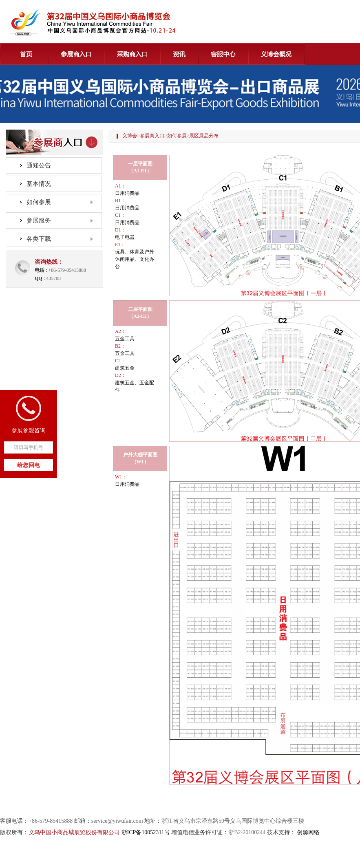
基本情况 (39, 184)
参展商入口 (152, 136)
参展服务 (39, 220)
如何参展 (177, 136)
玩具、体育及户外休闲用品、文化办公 (135, 259)
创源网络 (308, 832)
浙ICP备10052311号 (146, 832)
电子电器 (125, 237)
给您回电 (29, 465)
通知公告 (39, 165)
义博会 (130, 136)
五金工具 (125, 339)
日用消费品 (127, 193)
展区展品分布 (204, 136)
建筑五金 (125, 368)
